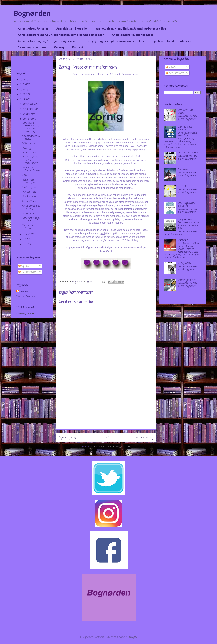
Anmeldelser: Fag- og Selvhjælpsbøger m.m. (47, 41)
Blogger (133, 637)
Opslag (24, 266)
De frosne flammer (188, 153)
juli (25, 240)
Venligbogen (184, 263)
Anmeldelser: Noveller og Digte (133, 35)
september (29, 119)
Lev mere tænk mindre (186, 128)
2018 (23, 80)
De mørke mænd (28, 227)
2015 (23, 95)
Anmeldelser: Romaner (33, 28)
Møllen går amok (187, 280)
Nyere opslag (67, 438)
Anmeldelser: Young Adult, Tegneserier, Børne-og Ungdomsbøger (61, 35)
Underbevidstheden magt (31, 207)
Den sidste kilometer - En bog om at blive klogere (31, 127)
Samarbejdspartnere (32, 47)
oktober (27, 114)
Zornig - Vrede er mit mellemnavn (30, 160)
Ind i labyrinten (30, 187)
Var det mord (29, 192)
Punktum (183, 240)
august (27, 235)
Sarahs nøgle (29, 197)
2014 (23, 100)
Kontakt (78, 47)
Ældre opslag (145, 438)
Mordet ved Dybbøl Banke (31, 169)
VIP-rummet (29, 144)
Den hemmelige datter (31, 219)
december (28, 104)
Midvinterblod (29, 213)
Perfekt (182, 186)
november (29, 109)
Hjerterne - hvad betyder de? (172, 41)
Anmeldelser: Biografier (72, 28)
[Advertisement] (106, 406)
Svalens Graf (29, 153)
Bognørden (32, 13)
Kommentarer (27, 272)
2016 (23, 90)
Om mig (59, 47)
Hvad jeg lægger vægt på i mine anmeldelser (114, 41)
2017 (23, 85)
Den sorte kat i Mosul (186, 112)
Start (106, 438)
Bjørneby (183, 170)
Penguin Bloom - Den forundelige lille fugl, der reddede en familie (189, 224)
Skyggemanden (31, 201)
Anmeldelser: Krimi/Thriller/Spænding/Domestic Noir (131, 28)
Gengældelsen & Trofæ (31, 138)
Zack (25, 175)
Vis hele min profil (26, 296)
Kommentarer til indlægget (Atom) (113, 447)
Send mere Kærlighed (29, 181)
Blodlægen (28, 148)
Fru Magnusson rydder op (186, 204)
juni (25, 244)
